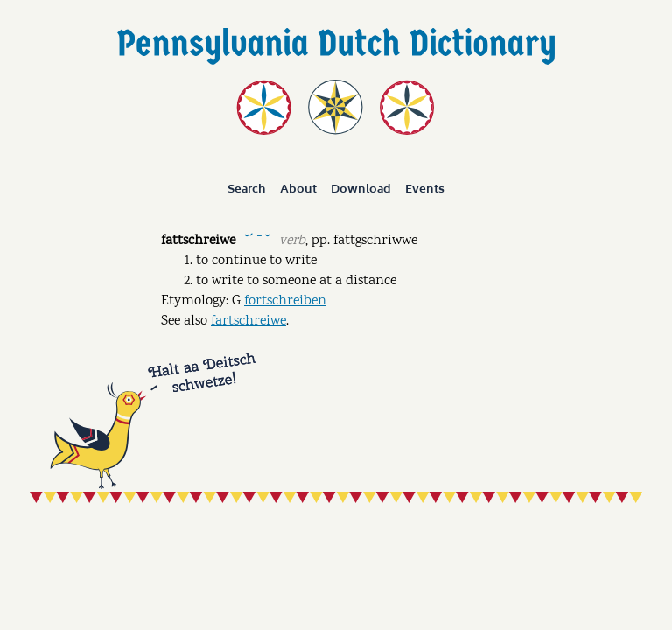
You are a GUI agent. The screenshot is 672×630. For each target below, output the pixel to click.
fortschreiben (285, 301)
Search (247, 189)
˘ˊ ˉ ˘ (257, 239)
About (298, 189)
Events (425, 189)
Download (361, 189)
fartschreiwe (248, 322)
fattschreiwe (198, 241)
